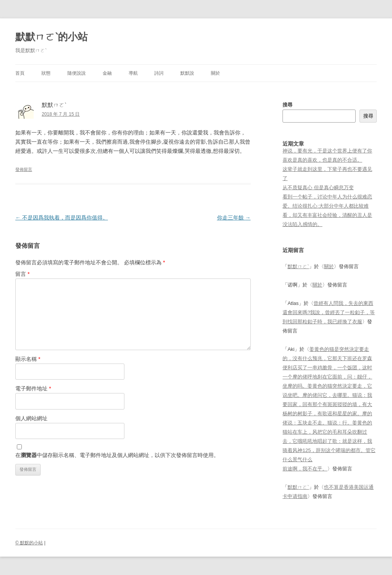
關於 (216, 73)
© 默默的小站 (29, 543)
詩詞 (159, 73)
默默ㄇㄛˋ (298, 266)
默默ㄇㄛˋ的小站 (51, 37)
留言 (22, 274)
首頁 (20, 73)
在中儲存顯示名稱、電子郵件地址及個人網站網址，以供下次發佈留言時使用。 (117, 455)
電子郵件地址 (33, 388)
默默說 (187, 73)
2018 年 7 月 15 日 (61, 114)
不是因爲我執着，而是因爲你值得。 (62, 218)
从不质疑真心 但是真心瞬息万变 (318, 188)
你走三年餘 (234, 218)
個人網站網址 (31, 418)
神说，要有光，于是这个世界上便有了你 (327, 151)
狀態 (46, 73)
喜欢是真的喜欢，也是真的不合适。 (322, 160)
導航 (133, 73)
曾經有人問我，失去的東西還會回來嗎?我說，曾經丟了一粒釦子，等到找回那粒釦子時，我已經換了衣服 (329, 312)
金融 (107, 73)
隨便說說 (77, 73)
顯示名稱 (28, 359)
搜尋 (287, 105)
